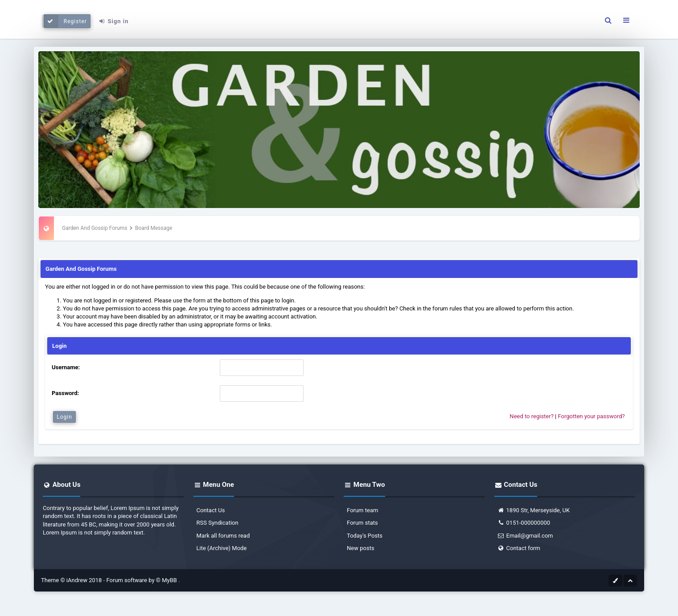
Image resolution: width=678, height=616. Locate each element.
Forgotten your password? (591, 416)
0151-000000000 (524, 523)
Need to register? (531, 416)
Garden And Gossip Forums (95, 228)
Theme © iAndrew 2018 (72, 580)
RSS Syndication (218, 523)
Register (65, 21)
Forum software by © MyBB (142, 580)
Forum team (362, 510)
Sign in (114, 21)
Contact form (519, 548)
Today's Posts (365, 536)
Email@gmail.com (525, 536)
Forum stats (362, 523)
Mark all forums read (223, 536)
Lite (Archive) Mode (222, 548)
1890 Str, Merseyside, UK (534, 510)
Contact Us (211, 510)
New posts (361, 548)
